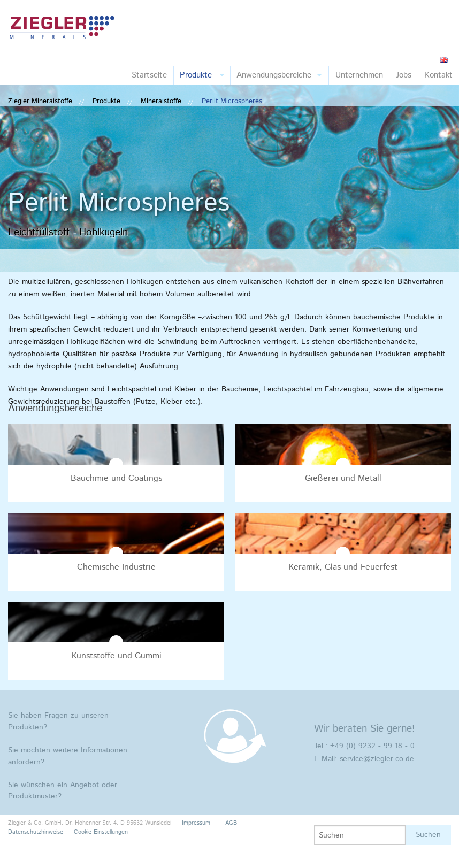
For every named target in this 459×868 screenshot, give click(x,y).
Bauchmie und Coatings (116, 478)
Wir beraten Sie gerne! (365, 729)
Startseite (149, 75)
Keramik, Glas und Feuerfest (343, 567)
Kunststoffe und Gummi (116, 656)
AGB (231, 823)
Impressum (196, 823)
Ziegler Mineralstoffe (40, 101)
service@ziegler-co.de (377, 759)
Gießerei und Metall (343, 478)
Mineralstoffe (161, 101)
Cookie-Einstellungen (101, 832)
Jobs (404, 75)
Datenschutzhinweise (36, 832)
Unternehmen (359, 75)
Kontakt (438, 75)
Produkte (196, 75)
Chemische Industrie (116, 567)
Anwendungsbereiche (274, 75)
